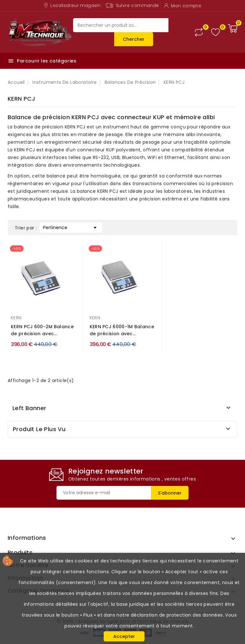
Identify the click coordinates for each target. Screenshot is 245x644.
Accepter (124, 636)
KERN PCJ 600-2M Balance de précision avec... (42, 330)
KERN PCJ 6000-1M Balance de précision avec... (122, 330)
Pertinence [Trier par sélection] (71, 227)
